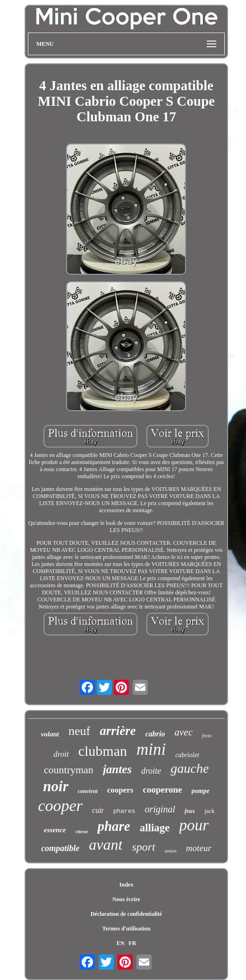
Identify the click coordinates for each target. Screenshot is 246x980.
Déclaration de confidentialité (126, 914)
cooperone (162, 790)
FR (132, 943)
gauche (190, 768)
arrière (118, 731)
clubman (103, 751)
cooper (60, 806)
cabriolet (187, 755)
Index (126, 885)
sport (143, 847)
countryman (69, 770)
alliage (155, 828)
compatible (60, 848)
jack (210, 811)
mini (151, 749)
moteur (199, 848)
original (160, 809)
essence (55, 830)
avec (183, 732)
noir (55, 786)
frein (207, 735)
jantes (117, 769)
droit (61, 754)
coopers (120, 790)
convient (88, 791)
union (171, 851)
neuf (79, 731)
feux (190, 811)
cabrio (155, 734)
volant (50, 734)
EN (121, 943)
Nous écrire (126, 899)
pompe (201, 791)
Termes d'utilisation (127, 929)
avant (106, 845)
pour (194, 825)
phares (124, 811)
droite (151, 771)
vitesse (82, 832)
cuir (98, 810)
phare (114, 826)
